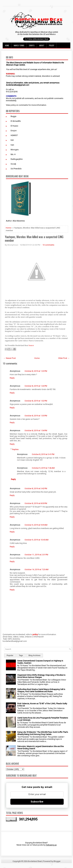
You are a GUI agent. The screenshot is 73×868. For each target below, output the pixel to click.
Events (32, 45)
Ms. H (13, 154)
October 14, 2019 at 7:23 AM (36, 569)
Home (7, 45)
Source (31, 345)
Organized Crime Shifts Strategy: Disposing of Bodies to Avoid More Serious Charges (41, 676)
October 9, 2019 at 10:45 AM (36, 540)
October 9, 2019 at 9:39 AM (36, 525)
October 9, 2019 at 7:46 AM (43, 468)
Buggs (13, 116)
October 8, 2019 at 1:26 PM (36, 386)
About (42, 45)
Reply (12, 378)
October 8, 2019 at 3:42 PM (36, 488)
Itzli (12, 140)
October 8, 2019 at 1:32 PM (36, 401)
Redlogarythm (17, 159)
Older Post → (64, 358)
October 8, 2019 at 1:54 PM (36, 431)
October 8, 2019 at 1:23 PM (36, 371)
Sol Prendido (16, 169)
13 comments (48, 245)
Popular (10, 655)
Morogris (15, 150)
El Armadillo (16, 121)
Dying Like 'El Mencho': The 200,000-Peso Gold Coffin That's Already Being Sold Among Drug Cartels (43, 733)
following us (51, 845)
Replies (15, 449)
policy (13, 105)
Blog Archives (35, 655)
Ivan (12, 145)
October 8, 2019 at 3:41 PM (43, 454)
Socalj (13, 164)
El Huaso (14, 126)
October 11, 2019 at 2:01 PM (36, 555)
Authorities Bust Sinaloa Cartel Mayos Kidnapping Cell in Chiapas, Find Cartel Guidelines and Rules (41, 690)
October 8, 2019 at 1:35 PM (36, 416)
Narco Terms (19, 45)
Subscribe (37, 802)
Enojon (14, 131)
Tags (21, 655)
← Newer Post (10, 358)
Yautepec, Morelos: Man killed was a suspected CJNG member (34, 239)
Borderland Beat (35, 861)
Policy (52, 45)
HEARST (14, 135)
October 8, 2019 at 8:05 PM (36, 503)
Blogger (57, 861)
